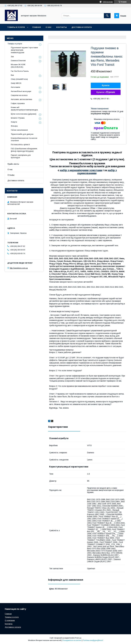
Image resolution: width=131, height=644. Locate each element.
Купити (106, 85)
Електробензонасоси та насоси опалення (24, 139)
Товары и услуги (16, 27)
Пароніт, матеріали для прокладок (21, 156)
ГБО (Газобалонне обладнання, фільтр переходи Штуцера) (24, 150)
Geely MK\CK (16, 83)
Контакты (61, 27)
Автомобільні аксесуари (21, 91)
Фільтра (14, 126)
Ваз (12, 75)
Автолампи (15, 87)
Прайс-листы (13, 164)
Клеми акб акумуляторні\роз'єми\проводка (24, 109)
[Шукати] (107, 16)
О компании (10, 620)
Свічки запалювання (19, 130)
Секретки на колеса (19, 95)
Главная (36, 27)
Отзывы (11, 175)
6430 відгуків (108, 2)
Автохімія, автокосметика (21, 99)
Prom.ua (78, 638)
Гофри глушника (18, 103)
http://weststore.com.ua (19, 268)
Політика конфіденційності (93, 640)
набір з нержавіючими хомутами (81, 170)
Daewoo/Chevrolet (18, 61)
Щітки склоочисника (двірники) (24, 114)
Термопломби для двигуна (22, 134)
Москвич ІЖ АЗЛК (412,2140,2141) (18, 66)
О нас (49, 27)
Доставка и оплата (82, 27)
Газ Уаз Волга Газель (20, 71)
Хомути (14, 122)
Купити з (106, 92)
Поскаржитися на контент (72, 640)
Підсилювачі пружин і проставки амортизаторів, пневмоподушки (24, 50)
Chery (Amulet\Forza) (19, 79)
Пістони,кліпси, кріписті (20, 145)
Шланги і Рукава (18, 118)
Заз (12, 57)
